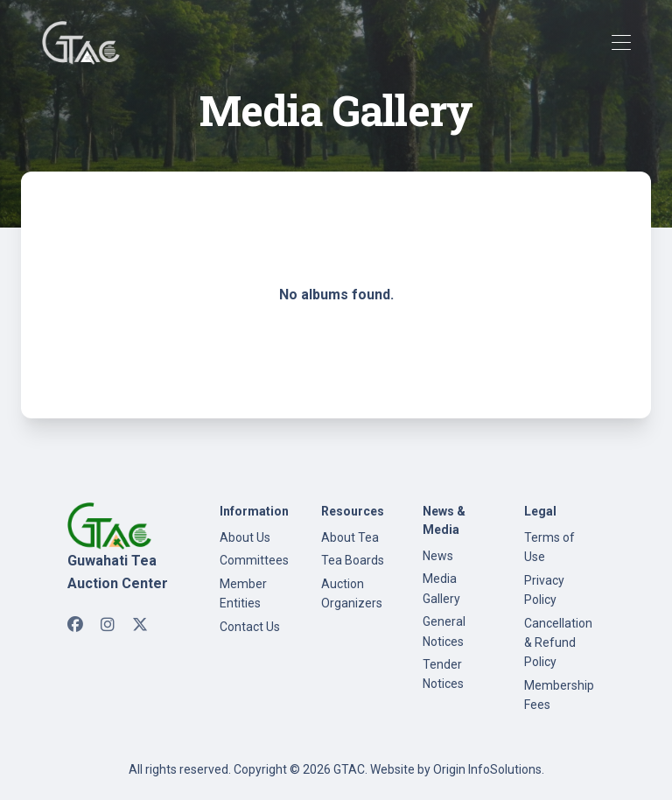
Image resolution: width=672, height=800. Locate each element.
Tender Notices (443, 674)
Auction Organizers (352, 593)
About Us (245, 537)
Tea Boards (353, 560)
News (438, 556)
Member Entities (243, 593)
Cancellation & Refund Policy (558, 643)
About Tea (350, 537)
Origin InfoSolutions (487, 769)
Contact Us (250, 627)
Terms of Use (549, 547)
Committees (254, 560)
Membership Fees (559, 695)
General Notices (444, 631)
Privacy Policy (544, 590)
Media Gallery (441, 588)
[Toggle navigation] (621, 43)
